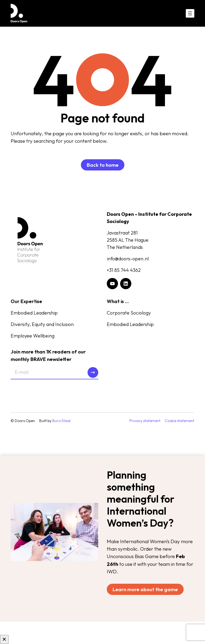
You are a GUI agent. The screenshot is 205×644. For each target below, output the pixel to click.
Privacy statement (145, 421)
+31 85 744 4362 (124, 270)
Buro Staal (61, 421)
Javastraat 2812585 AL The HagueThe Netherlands (128, 240)
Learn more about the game (145, 589)
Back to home (103, 165)
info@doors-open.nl (128, 259)
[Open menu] (190, 13)
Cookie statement (180, 421)
